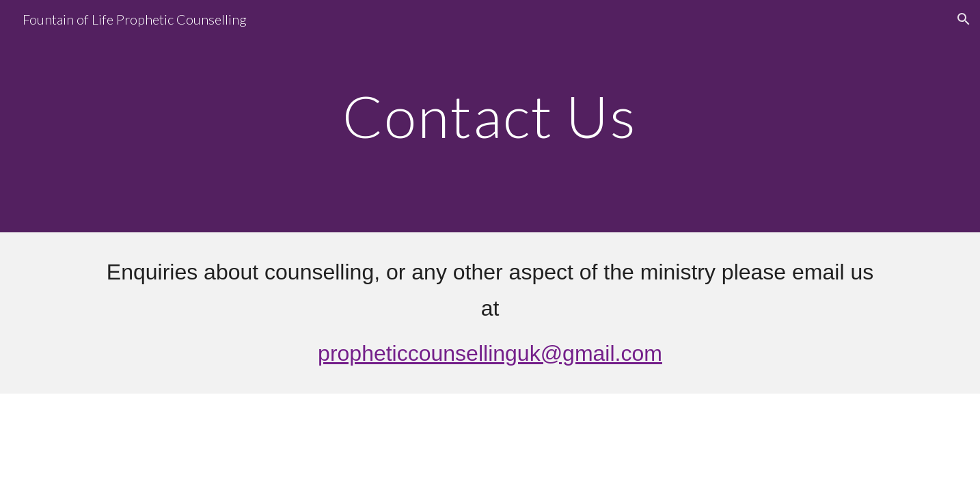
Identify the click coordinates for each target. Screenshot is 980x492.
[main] (490, 116)
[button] (964, 19)
